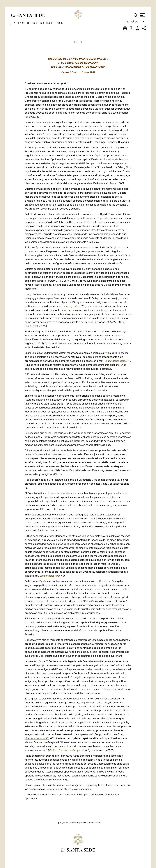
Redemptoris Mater (115, 361)
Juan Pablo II (20, 23)
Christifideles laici (50, 576)
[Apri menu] (142, 15)
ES (76, 42)
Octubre (60, 23)
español (134, 23)
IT (81, 42)
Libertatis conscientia (37, 738)
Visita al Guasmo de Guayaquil (66, 750)
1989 (50, 23)
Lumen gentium (71, 306)
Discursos (38, 23)
